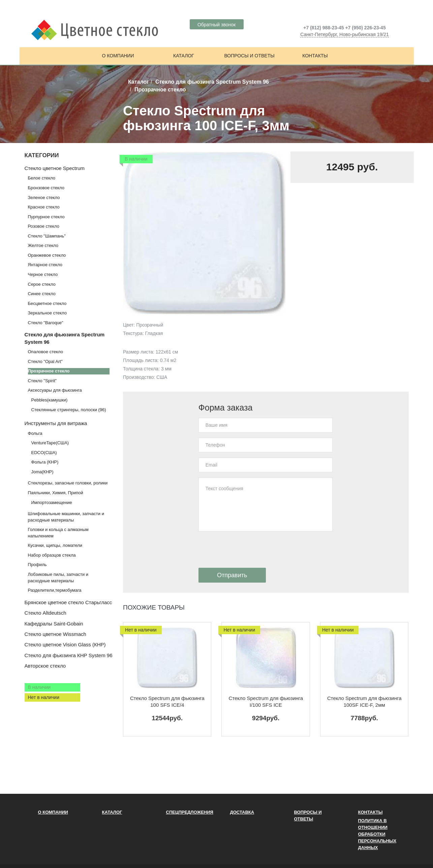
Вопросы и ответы (249, 56)
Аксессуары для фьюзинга (55, 390)
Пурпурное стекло (46, 217)
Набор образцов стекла (52, 555)
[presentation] (250, 550)
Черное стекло (43, 274)
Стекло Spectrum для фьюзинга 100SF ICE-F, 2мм (364, 702)
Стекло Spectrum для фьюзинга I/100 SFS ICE (266, 702)
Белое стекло (42, 178)
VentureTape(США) (50, 443)
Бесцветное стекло (47, 303)
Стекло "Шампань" (47, 236)
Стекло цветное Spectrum (55, 168)
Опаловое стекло (46, 352)
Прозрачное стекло (49, 371)
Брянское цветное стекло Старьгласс (68, 602)
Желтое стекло (43, 245)
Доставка (242, 812)
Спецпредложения (190, 812)
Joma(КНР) (42, 472)
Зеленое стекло (44, 198)
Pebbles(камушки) (50, 400)
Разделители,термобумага (55, 590)
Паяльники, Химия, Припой (56, 493)
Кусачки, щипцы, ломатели (55, 545)
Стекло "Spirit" (42, 381)
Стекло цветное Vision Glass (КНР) (65, 645)
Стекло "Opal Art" (45, 361)
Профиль (37, 565)
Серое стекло (42, 284)
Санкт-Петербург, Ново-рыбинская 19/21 (345, 34)
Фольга (35, 433)
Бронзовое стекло (46, 188)
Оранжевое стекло (47, 255)
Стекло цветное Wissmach (55, 634)
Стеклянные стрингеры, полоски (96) (69, 410)
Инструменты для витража (56, 423)
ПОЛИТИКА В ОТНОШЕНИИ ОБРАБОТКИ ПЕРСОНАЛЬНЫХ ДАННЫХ (377, 834)
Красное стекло (44, 207)
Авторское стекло (45, 666)
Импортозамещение (52, 502)
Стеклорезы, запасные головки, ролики (68, 483)
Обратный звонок (217, 25)
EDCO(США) (44, 453)
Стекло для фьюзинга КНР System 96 (69, 655)
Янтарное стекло (45, 265)
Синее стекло (42, 294)
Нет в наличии (44, 697)
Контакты (315, 56)
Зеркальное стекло (47, 313)
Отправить (232, 575)
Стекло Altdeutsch (45, 613)
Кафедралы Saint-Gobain (54, 624)
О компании (118, 56)
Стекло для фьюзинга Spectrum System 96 (212, 82)
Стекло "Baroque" (46, 323)
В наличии (39, 687)
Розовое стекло (44, 226)
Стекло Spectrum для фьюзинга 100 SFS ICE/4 (167, 702)
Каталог (184, 56)
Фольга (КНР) (45, 462)
